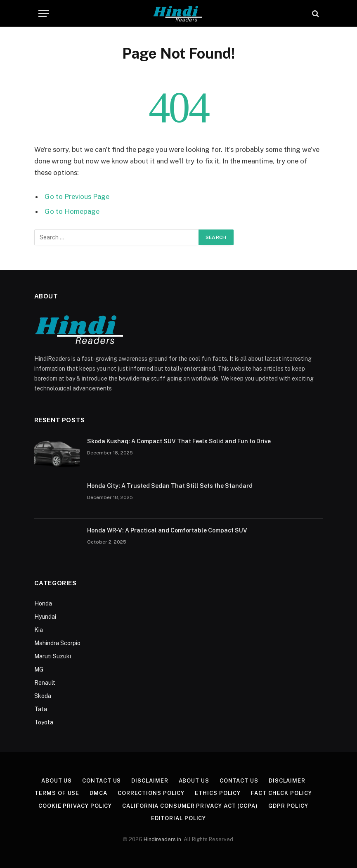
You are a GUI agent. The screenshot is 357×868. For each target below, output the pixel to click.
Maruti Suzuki (53, 656)
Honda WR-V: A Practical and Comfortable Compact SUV (167, 530)
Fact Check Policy (281, 793)
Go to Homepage (72, 211)
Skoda (43, 696)
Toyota (44, 722)
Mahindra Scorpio (57, 643)
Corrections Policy (151, 793)
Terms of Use (57, 793)
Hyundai (45, 617)
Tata (41, 709)
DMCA (98, 793)
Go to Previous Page (77, 196)
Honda (43, 603)
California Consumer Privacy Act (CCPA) (190, 806)
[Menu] (44, 13)
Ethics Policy (218, 793)
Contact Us (102, 781)
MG (39, 669)
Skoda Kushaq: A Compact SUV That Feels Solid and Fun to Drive (179, 441)
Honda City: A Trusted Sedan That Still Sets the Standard (170, 486)
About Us (57, 781)
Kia (39, 630)
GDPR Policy (288, 806)
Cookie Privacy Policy (75, 806)
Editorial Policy (179, 818)
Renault (45, 683)
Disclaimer (150, 781)
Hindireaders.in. (164, 839)
